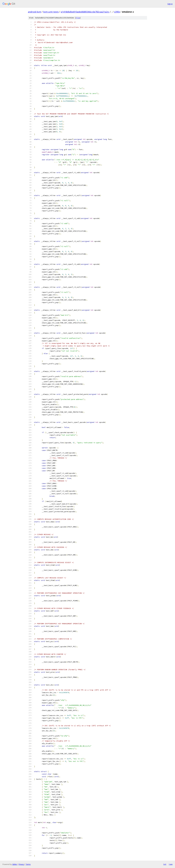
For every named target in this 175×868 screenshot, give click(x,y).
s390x (117, 12)
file (78, 18)
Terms (28, 864)
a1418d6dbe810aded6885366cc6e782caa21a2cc (85, 12)
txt (165, 864)
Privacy (21, 864)
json (171, 864)
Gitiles (15, 864)
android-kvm (35, 12)
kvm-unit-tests (51, 12)
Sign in (170, 4)
